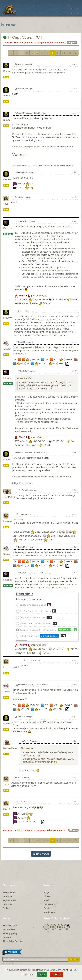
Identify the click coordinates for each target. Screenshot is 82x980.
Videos (47, 896)
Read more (28, 974)
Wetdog (7, 96)
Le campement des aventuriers (50, 43)
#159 (74, 777)
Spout (6, 785)
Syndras (7, 349)
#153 (74, 547)
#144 (74, 172)
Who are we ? (10, 926)
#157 (74, 717)
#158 (74, 741)
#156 (74, 685)
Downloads (50, 904)
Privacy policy (10, 933)
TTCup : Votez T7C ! (23, 37)
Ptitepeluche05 (11, 667)
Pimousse (8, 521)
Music (47, 900)
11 (70, 53)
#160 (74, 802)
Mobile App (50, 912)
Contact (7, 937)
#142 (74, 89)
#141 (74, 64)
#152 (74, 514)
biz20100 (7, 809)
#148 (74, 342)
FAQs (47, 892)
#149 (74, 371)
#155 (74, 660)
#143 (74, 113)
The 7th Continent (23, 43)
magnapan (8, 318)
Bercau (7, 71)
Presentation (9, 892)
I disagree (56, 974)
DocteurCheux (10, 748)
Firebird (7, 228)
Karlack (7, 180)
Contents (7, 904)
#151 (74, 490)
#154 (74, 573)
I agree (42, 974)
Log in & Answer (41, 854)
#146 (74, 221)
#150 (74, 452)
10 (64, 53)
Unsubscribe (8, 963)
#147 (74, 311)
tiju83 (6, 204)
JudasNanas (9, 497)
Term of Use (9, 929)
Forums (9, 43)
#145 (74, 197)
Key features (9, 900)
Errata (47, 908)
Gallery (6, 908)
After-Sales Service (13, 941)
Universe (7, 896)
